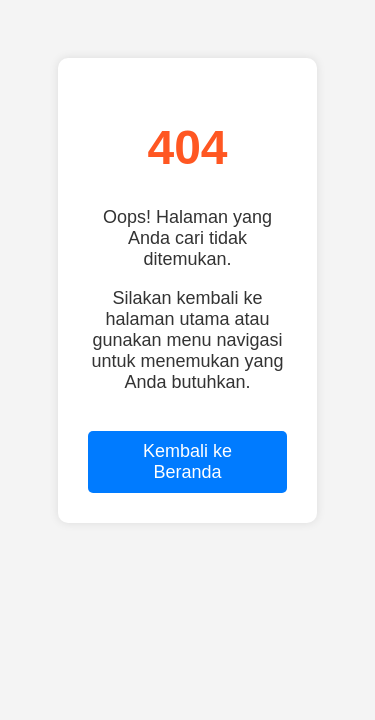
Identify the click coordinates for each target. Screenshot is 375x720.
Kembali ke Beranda (187, 461)
